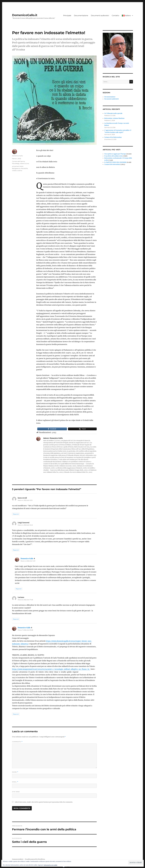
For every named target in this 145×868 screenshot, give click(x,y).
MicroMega (16, 163)
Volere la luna (25, 163)
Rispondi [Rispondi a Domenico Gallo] (19, 589)
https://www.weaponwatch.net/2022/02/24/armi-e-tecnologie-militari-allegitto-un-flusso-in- (51, 669)
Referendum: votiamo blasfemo (114, 118)
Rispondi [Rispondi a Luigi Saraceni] (16, 550)
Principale (67, 16)
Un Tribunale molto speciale (113, 113)
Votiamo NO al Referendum (113, 137)
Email (15, 782)
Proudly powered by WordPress (35, 859)
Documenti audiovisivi (100, 16)
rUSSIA (14, 171)
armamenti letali (18, 166)
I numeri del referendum (112, 164)
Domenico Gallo (17, 156)
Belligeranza (16, 168)
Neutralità (24, 168)
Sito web (16, 792)
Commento (17, 742)
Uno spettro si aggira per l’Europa (115, 154)
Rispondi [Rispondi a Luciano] (16, 619)
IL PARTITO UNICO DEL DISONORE (115, 162)
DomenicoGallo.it (25, 15)
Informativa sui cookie (50, 865)
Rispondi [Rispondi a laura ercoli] (16, 514)
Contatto (115, 16)
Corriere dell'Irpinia (18, 161)
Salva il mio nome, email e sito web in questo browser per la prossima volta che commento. (44, 802)
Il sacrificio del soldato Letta (113, 156)
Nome (15, 772)
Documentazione (81, 16)
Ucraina (20, 171)
